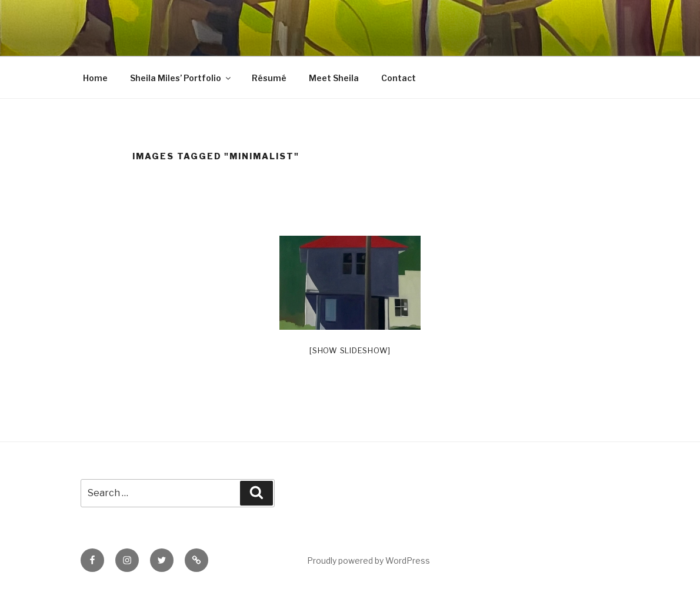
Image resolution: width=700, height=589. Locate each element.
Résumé (269, 78)
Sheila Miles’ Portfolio (181, 78)
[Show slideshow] (350, 350)
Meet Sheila (334, 78)
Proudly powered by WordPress (369, 560)
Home (95, 78)
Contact (399, 78)
